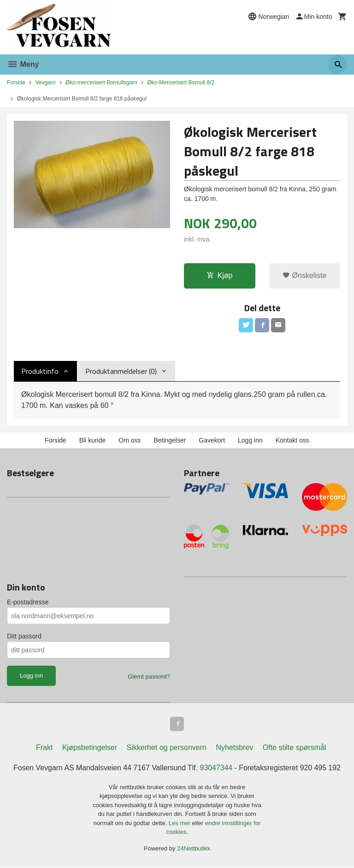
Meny (23, 64)
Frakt (44, 748)
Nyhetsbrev (234, 748)
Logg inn (250, 441)
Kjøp (220, 275)
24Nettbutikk (194, 849)
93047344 (216, 769)
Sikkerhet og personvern (167, 748)
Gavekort (212, 441)
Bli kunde (93, 441)
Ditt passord (24, 637)
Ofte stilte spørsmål (295, 748)
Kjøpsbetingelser (90, 748)
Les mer (180, 824)
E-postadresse (28, 603)
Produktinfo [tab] (40, 372)
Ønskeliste (304, 275)
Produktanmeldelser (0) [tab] (121, 372)
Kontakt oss (292, 441)
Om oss (130, 441)
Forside (16, 83)
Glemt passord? (149, 677)
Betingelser (170, 441)
